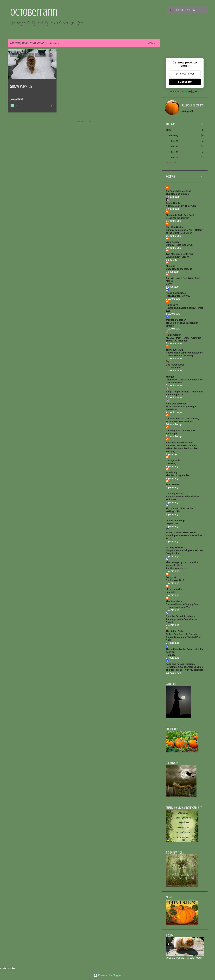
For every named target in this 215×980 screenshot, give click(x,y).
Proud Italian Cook (176, 293)
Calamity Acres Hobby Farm (181, 431)
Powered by (185, 92)
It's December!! (174, 368)
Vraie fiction (172, 242)
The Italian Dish (174, 631)
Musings (171, 266)
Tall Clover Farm (175, 350)
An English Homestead (178, 191)
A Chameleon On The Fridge (181, 206)
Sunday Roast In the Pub (179, 245)
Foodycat (171, 577)
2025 (168, 130)
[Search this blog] (190, 10)
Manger (170, 377)
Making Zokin (173, 511)
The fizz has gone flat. (178, 475)
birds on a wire (174, 589)
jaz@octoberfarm (193, 105)
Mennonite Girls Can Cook (180, 215)
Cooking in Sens (175, 494)
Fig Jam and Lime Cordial (180, 509)
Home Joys (172, 305)
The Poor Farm (174, 601)
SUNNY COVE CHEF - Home (181, 533)
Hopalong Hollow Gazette (180, 443)
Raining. (170, 655)
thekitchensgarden (176, 320)
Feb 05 (175, 152)
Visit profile (188, 111)
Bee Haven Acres (175, 365)
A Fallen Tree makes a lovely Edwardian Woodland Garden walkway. (182, 448)
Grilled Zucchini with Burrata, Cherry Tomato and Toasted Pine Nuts (184, 637)
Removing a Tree (175, 395)
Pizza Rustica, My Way (178, 296)
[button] (52, 106)
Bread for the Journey (178, 218)
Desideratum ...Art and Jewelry (183, 419)
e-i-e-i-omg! (172, 472)
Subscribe (185, 82)
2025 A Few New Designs (179, 422)
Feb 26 (175, 141)
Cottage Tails (173, 460)
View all (153, 43)
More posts (85, 122)
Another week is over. (178, 568)
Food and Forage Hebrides (180, 664)
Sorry (169, 284)
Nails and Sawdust (176, 404)
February (173, 136)
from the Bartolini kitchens (180, 616)
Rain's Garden (174, 335)
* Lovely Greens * (175, 547)
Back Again (172, 434)
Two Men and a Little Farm (180, 254)
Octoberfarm (34, 12)
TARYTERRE (173, 484)
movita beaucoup (175, 521)
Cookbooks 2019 (175, 580)
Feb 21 (175, 147)
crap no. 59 (172, 523)
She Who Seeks (174, 227)
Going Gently (173, 203)
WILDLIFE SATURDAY (178, 257)
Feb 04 (175, 158)
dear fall (170, 592)
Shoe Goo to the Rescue (179, 269)
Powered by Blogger (108, 975)
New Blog (171, 463)
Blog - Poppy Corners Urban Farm (184, 392)
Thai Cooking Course (177, 194)
